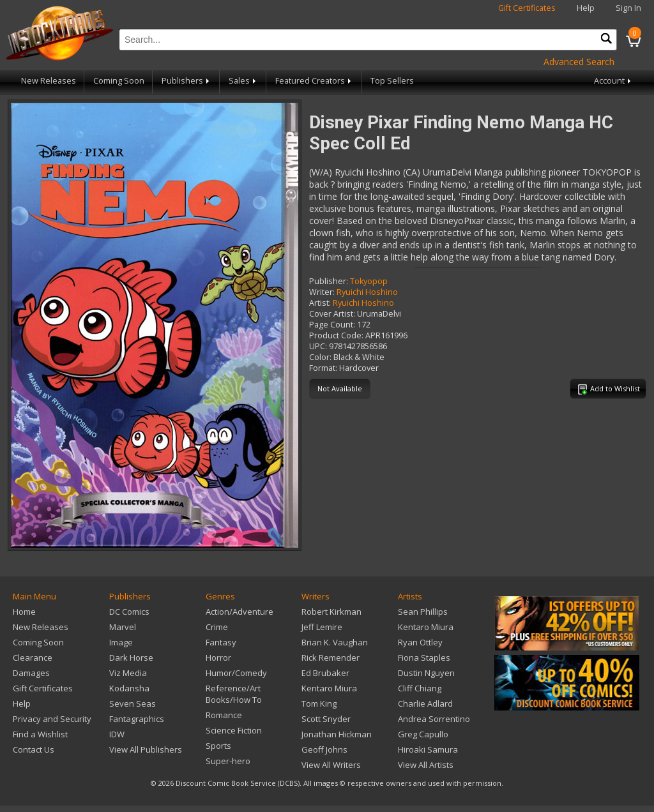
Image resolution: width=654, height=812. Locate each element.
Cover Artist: (332, 314)
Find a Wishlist (40, 734)
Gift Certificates (527, 8)
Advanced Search (579, 62)
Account (613, 81)
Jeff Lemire (322, 627)
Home (24, 612)
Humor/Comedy (236, 673)
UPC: (318, 346)
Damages (31, 673)
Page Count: (332, 325)
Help (586, 8)
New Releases (49, 81)
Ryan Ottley (420, 642)
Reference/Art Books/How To (234, 694)
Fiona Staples (424, 658)
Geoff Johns (324, 749)
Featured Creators (314, 81)
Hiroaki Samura (428, 749)
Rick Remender (331, 658)
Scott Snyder (326, 719)
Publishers (186, 81)
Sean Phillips (423, 612)
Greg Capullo (423, 734)
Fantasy (221, 642)
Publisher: (329, 281)
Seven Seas (133, 703)
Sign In (628, 8)
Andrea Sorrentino (434, 719)
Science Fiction (234, 730)
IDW (117, 734)
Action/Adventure (240, 612)
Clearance (33, 658)
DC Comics (129, 612)
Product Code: (336, 335)
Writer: (322, 292)
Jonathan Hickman (337, 734)
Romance (224, 715)
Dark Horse (131, 658)
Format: (323, 368)
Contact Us (34, 749)
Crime (217, 627)
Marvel (123, 627)
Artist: (320, 303)
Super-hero (228, 761)
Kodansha (129, 688)
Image (121, 642)
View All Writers (331, 765)
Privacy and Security (52, 719)
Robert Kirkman (331, 612)
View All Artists (426, 765)
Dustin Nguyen (426, 673)
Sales (243, 81)
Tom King (319, 703)
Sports (218, 746)
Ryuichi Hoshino (367, 292)
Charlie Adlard (425, 703)
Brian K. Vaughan (335, 642)
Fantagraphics (137, 719)
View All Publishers (146, 749)
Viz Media (128, 673)
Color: (320, 357)
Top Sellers (392, 81)
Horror (218, 658)
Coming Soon (119, 81)
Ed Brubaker (325, 673)
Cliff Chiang (420, 688)
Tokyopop (369, 281)
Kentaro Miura (329, 688)
